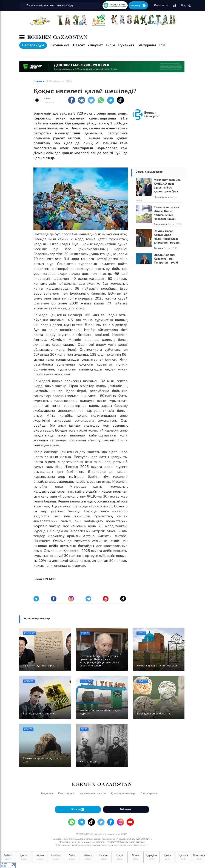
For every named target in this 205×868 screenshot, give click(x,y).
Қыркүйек (151, 857)
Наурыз (56, 857)
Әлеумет (95, 45)
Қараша (183, 857)
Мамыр (88, 857)
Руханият (126, 45)
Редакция (47, 793)
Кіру (186, 5)
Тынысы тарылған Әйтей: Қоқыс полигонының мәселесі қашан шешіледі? (166, 215)
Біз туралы (147, 45)
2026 (8, 857)
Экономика (60, 45)
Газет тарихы (66, 793)
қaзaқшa (161, 5)
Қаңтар (24, 857)
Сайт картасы (149, 793)
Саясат (79, 45)
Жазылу (138, 5)
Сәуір (72, 857)
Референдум (33, 45)
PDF (163, 45)
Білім (111, 45)
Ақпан (40, 857)
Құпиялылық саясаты (93, 793)
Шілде (120, 857)
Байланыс (126, 809)
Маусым (104, 857)
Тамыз (136, 857)
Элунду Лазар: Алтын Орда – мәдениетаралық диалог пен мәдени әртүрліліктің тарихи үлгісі (167, 241)
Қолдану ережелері (123, 793)
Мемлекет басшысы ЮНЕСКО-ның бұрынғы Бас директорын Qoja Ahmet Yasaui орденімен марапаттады (167, 191)
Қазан (167, 857)
